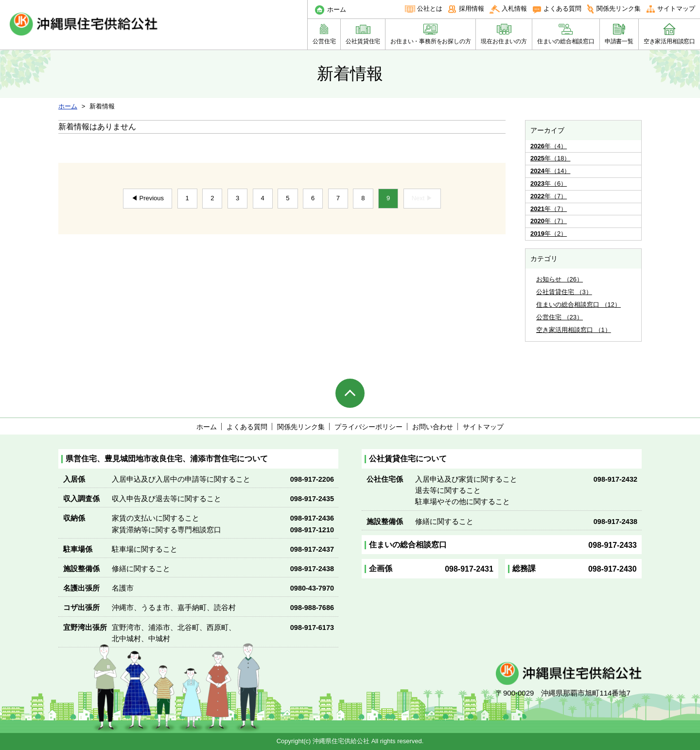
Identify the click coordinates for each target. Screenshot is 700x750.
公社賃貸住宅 (363, 41)
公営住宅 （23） (560, 317)
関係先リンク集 (619, 9)
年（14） (550, 171)
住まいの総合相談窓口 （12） (578, 305)
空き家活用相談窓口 (669, 41)
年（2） (549, 234)
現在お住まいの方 (504, 41)
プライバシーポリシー (368, 427)
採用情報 (472, 9)
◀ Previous (148, 198)
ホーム (337, 9)
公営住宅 (324, 41)
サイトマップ (676, 9)
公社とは (430, 9)
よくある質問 (562, 9)
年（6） (549, 183)
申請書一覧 (619, 41)
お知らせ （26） (560, 279)
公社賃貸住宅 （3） (564, 292)
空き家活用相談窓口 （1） (574, 330)
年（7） (549, 196)
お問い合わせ (433, 427)
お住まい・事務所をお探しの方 (430, 41)
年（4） (549, 146)
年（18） (550, 158)
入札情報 (514, 9)
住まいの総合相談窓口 (566, 41)
